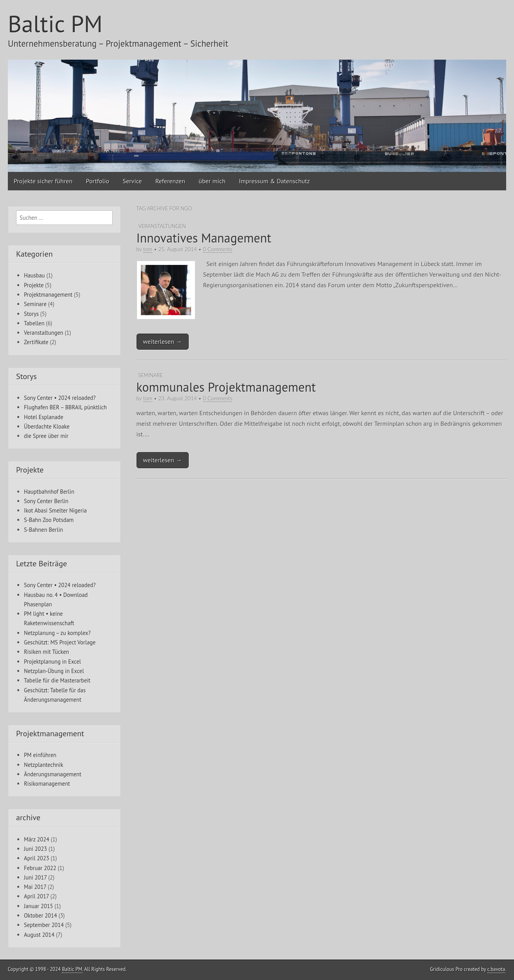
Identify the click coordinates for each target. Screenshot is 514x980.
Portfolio (98, 181)
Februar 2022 (40, 868)
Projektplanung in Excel (52, 662)
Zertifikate (36, 342)
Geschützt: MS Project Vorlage (60, 642)
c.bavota (496, 969)
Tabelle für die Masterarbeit (57, 680)
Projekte (34, 285)
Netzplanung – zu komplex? (57, 633)
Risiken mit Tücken (46, 652)
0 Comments (218, 249)
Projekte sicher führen (43, 181)
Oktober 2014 (40, 915)
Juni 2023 (36, 849)
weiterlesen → (163, 341)
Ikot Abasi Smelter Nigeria (55, 510)
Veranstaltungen (162, 226)
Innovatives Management (204, 238)
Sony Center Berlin (46, 501)
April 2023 (36, 858)
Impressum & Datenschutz (274, 181)
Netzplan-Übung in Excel (54, 671)
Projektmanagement (48, 295)
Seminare (151, 375)
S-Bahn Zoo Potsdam (49, 520)
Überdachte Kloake (47, 426)
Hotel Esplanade (44, 417)
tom (148, 249)
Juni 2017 (35, 877)
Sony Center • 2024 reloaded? (60, 398)
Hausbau (34, 275)
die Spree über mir (46, 436)
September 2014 (44, 925)
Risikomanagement (47, 784)
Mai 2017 (35, 887)
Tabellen (34, 323)
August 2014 (39, 935)
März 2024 (37, 839)
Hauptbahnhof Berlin (49, 492)
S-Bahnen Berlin (44, 530)
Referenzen (170, 181)
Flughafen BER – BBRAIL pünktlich (65, 407)
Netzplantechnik (44, 765)
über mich (212, 181)
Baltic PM (55, 24)
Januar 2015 (38, 906)
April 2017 (36, 896)
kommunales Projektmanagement (226, 387)
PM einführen (40, 755)
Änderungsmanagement (53, 774)
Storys (31, 314)
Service (132, 181)
